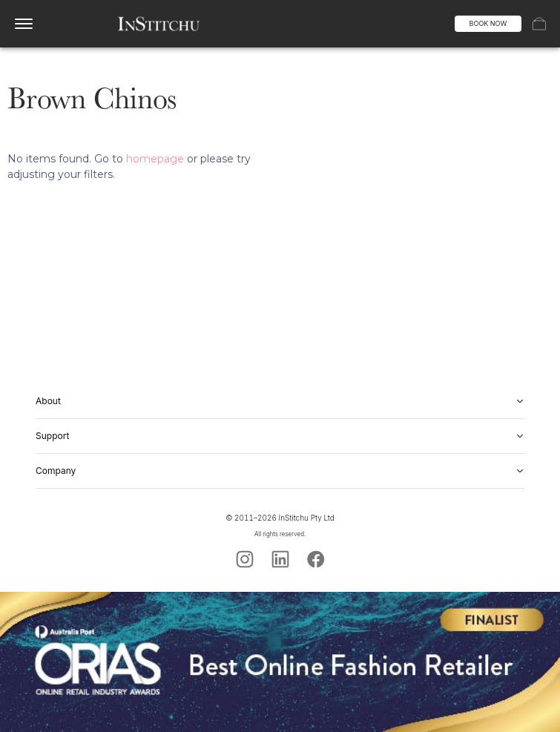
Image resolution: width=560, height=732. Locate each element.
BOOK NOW (488, 23)
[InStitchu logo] (158, 24)
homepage (155, 159)
